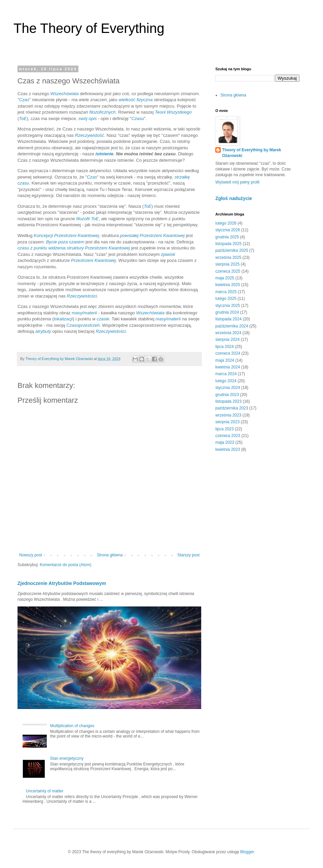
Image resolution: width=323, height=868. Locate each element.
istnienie (105, 154)
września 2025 (228, 258)
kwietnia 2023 (228, 449)
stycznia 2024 (228, 388)
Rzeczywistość (89, 135)
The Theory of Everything (89, 28)
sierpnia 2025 (227, 264)
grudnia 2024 (227, 312)
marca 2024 (226, 374)
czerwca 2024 (228, 353)
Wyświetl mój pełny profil (237, 182)
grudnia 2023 (227, 395)
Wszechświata (65, 94)
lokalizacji (63, 319)
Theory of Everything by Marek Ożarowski (252, 153)
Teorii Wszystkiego (173, 112)
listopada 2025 (228, 244)
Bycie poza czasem (65, 242)
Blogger (247, 852)
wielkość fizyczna (135, 100)
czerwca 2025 (228, 271)
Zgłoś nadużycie (234, 198)
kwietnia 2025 (228, 285)
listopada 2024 (228, 319)
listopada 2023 (228, 401)
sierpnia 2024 (227, 340)
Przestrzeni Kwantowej (93, 260)
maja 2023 (225, 442)
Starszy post (188, 555)
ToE (23, 119)
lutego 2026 (226, 223)
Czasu (137, 119)
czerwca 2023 (228, 436)
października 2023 (232, 408)
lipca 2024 (225, 347)
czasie (103, 319)
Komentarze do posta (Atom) (65, 565)
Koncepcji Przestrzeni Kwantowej (66, 235)
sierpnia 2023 (227, 422)
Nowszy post (31, 555)
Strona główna (110, 555)
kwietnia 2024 (228, 367)
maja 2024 (225, 360)
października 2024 (232, 326)
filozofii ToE (87, 219)
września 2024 (228, 333)
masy (77, 313)
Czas (24, 100)
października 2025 (232, 250)
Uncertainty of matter (45, 791)
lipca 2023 (225, 429)
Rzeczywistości (82, 296)
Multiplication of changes (72, 726)
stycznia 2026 (228, 230)
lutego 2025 (226, 299)
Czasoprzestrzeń (83, 325)
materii (90, 313)
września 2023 (228, 415)
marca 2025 (226, 292)
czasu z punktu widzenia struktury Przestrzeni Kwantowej (74, 248)
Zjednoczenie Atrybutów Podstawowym (62, 583)
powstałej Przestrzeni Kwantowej (152, 235)
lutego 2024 (226, 381)
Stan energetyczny (67, 758)
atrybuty (43, 331)
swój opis (87, 119)
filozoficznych (102, 112)
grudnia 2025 (227, 237)
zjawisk (168, 254)
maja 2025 (225, 278)
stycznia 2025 (228, 306)
